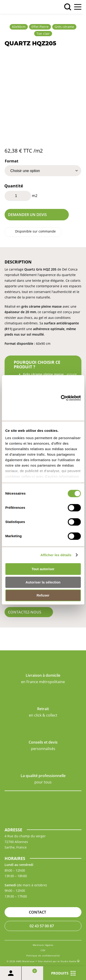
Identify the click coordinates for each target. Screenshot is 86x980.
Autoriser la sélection (43, 582)
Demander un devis (27, 215)
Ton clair (43, 34)
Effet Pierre (40, 27)
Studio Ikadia (70, 961)
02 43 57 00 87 (42, 926)
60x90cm (19, 27)
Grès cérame (64, 27)
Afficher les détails (56, 555)
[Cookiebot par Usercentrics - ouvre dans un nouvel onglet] (62, 398)
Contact (37, 912)
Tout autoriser (43, 569)
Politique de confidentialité (43, 956)
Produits (63, 973)
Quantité (14, 186)
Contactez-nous (25, 612)
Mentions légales (43, 945)
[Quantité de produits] (18, 196)
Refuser (43, 595)
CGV (43, 950)
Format (12, 161)
